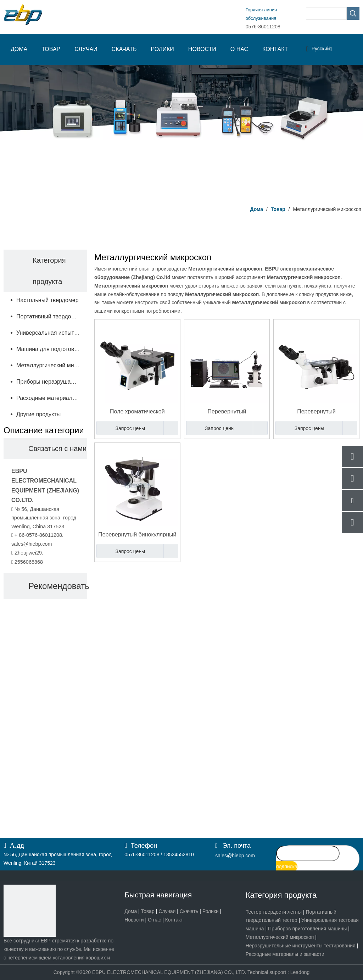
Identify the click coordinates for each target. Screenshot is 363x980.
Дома (131, 911)
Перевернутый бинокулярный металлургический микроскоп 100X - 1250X (137, 534)
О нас (154, 920)
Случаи (167, 911)
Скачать (189, 911)
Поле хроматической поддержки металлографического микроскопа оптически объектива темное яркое (137, 411)
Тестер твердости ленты (274, 912)
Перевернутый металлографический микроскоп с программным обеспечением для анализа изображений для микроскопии (227, 411)
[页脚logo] (30, 911)
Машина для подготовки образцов (52, 349)
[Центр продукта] (181, 133)
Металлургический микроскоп (52, 365)
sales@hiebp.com (32, 544)
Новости (134, 920)
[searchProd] (326, 13)
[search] (308, 853)
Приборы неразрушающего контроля (52, 382)
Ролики (211, 911)
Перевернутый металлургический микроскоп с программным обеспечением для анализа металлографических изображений (317, 411)
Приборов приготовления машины (307, 929)
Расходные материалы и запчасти (52, 398)
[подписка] (287, 867)
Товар (148, 911)
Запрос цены (121, 428)
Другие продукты (38, 414)
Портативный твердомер (49, 316)
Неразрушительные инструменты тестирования (301, 946)
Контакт (174, 920)
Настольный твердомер (48, 300)
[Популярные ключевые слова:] (353, 13)
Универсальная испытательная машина (52, 333)
